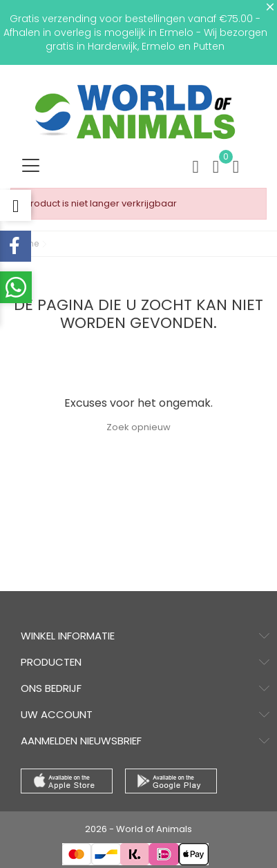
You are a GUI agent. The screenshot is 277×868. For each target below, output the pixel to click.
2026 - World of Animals (138, 829)
